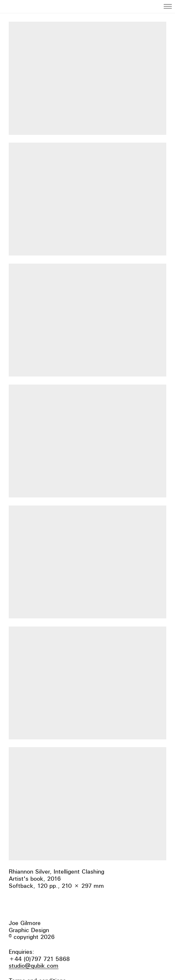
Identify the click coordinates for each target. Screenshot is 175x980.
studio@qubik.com (34, 966)
